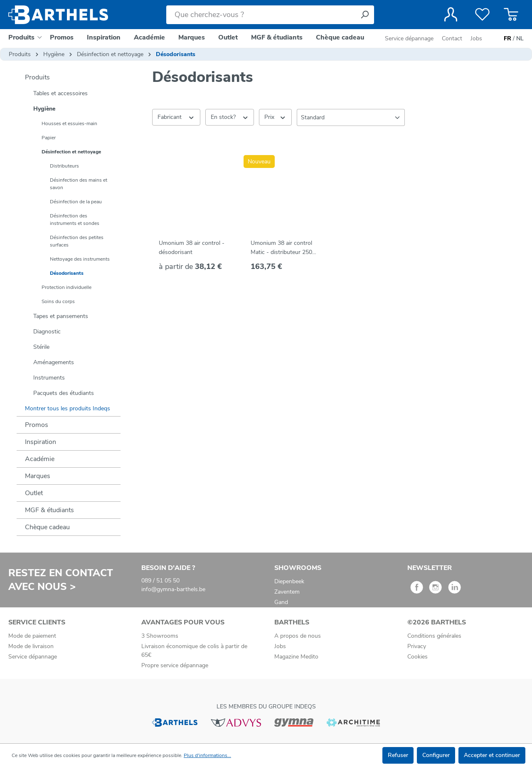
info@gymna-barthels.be (173, 589)
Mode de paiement (32, 636)
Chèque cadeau (47, 527)
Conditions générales (434, 636)
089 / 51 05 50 (160, 581)
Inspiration (41, 442)
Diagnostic (47, 332)
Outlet (34, 493)
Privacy (417, 646)
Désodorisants (67, 273)
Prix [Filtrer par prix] (275, 117)
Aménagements (54, 362)
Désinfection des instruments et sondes (75, 219)
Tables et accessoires (60, 93)
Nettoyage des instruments (80, 259)
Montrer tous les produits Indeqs (68, 408)
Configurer (436, 755)
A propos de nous (298, 636)
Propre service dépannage (175, 665)
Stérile (41, 347)
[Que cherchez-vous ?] (261, 15)
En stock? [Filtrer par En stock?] (230, 117)
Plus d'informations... (207, 755)
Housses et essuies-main (69, 123)
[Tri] (351, 117)
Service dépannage (410, 38)
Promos (37, 425)
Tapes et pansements (61, 316)
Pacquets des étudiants (64, 393)
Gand (281, 602)
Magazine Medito (296, 657)
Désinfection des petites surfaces (77, 241)
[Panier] (511, 15)
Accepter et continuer (492, 755)
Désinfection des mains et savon (79, 184)
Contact (452, 38)
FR (507, 39)
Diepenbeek (289, 581)
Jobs (476, 38)
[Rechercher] (365, 15)
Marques (38, 476)
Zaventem (287, 592)
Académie (40, 459)
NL (520, 39)
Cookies (417, 657)
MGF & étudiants (49, 510)
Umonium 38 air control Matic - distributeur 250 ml (281, 248)
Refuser (398, 755)
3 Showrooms (160, 636)
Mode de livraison (31, 646)
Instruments (49, 378)
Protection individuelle (66, 287)
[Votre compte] (451, 15)
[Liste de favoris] (482, 15)
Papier (49, 138)
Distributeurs (64, 166)
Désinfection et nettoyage (71, 152)
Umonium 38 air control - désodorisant (192, 248)
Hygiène (44, 109)
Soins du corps (58, 301)
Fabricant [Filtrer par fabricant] (176, 117)
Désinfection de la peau (76, 202)
